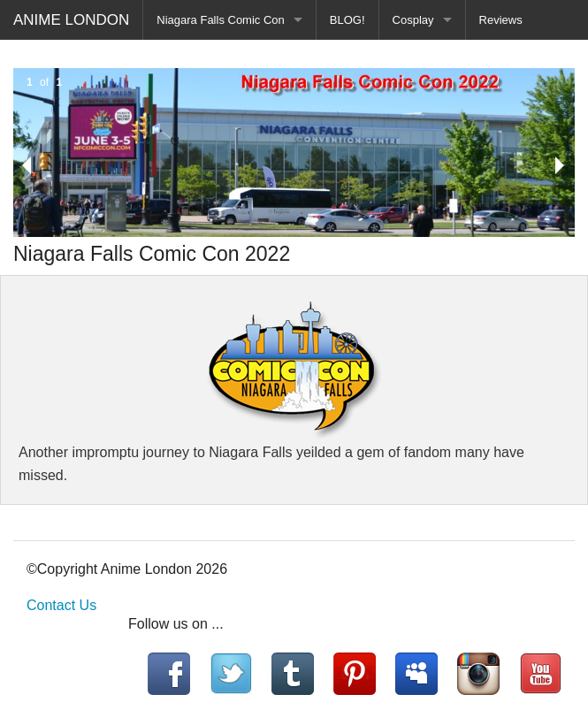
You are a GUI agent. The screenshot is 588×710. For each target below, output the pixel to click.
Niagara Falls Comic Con (221, 20)
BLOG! (347, 20)
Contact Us (61, 605)
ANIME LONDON (71, 20)
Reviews (501, 20)
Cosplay (413, 20)
